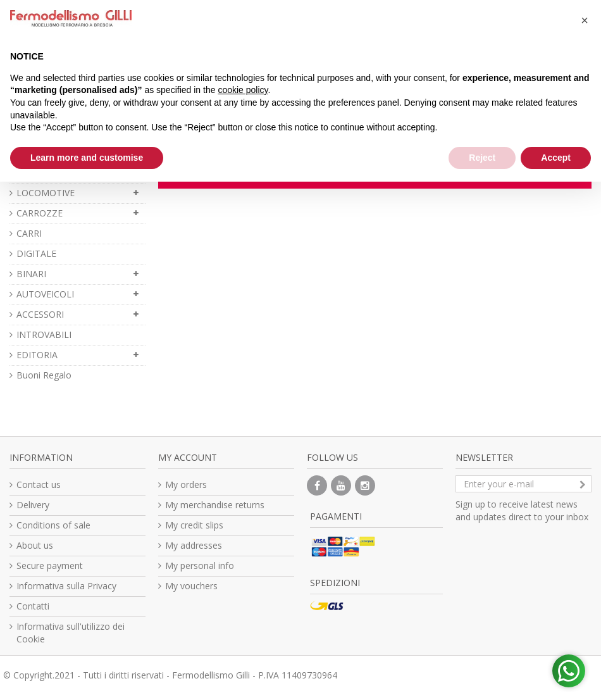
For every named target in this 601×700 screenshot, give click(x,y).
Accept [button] (556, 158)
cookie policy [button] (243, 90)
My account (188, 457)
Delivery (33, 505)
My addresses (194, 545)
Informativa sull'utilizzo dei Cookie (71, 633)
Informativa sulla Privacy (66, 586)
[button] (585, 20)
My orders (186, 484)
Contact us (39, 484)
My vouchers (191, 586)
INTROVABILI (44, 334)
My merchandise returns (215, 505)
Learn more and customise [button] (87, 158)
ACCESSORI (40, 314)
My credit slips (194, 525)
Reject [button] (482, 158)
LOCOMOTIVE (46, 193)
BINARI (31, 274)
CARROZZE (40, 213)
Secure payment (50, 566)
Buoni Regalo (44, 375)
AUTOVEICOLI (45, 294)
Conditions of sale (53, 525)
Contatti (33, 606)
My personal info (200, 566)
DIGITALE (36, 253)
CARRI (29, 233)
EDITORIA (37, 355)
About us (35, 545)
